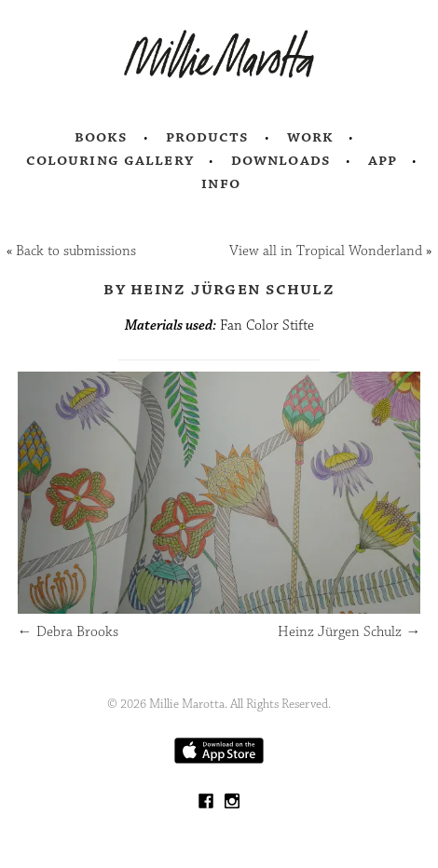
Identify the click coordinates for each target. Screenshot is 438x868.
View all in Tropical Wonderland (326, 251)
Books (102, 137)
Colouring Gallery (110, 160)
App (383, 160)
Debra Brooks (68, 632)
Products (208, 137)
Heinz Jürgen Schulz (349, 632)
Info (221, 183)
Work (311, 137)
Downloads (281, 160)
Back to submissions (76, 251)
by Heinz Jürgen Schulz (219, 289)
